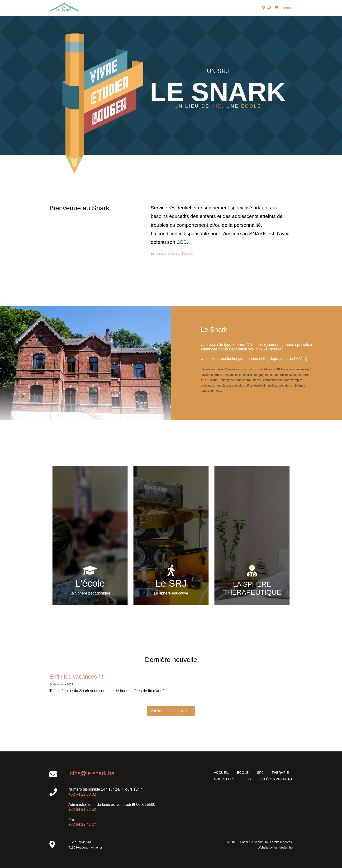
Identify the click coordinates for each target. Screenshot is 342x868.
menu (283, 8)
